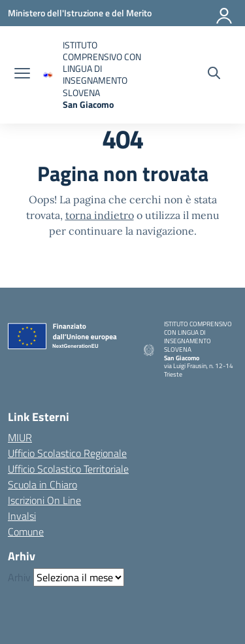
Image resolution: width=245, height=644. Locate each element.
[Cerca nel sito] (214, 75)
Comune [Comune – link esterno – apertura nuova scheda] (26, 532)
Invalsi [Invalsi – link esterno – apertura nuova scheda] (22, 516)
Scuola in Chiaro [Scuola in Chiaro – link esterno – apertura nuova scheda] (42, 484)
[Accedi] (225, 13)
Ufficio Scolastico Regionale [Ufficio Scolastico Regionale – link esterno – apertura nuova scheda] (67, 453)
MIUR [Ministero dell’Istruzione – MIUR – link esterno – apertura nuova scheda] (20, 437)
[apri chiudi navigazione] (22, 75)
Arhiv (19, 577)
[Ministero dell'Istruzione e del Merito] (80, 13)
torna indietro (100, 215)
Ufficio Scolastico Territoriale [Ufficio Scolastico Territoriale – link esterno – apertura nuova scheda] (68, 469)
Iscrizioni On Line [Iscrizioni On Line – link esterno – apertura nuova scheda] (44, 500)
